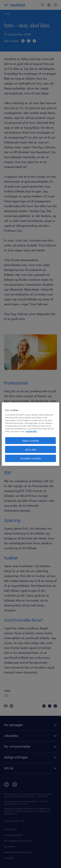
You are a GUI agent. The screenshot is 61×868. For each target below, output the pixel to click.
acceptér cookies (30, 458)
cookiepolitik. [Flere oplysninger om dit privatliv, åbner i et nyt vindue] (31, 431)
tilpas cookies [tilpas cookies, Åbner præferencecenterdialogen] (30, 440)
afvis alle (31, 449)
